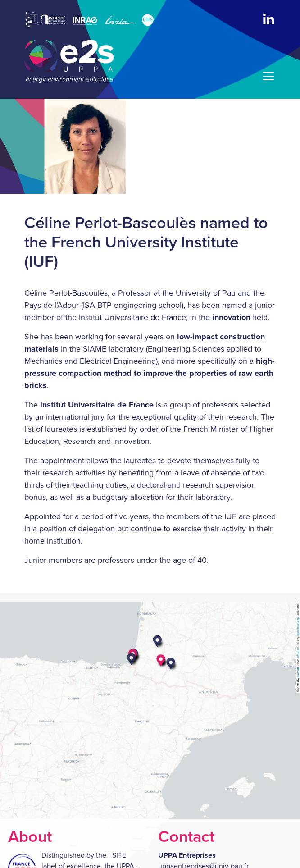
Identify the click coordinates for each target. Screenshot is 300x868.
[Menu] (266, 76)
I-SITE (117, 855)
